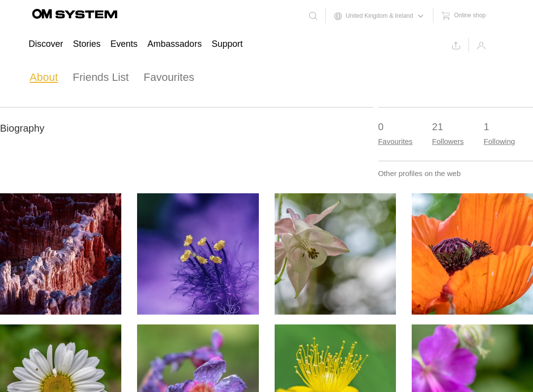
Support (227, 44)
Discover (46, 44)
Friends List (101, 77)
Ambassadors (175, 44)
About (44, 77)
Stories (87, 44)
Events (124, 44)
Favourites (169, 77)
